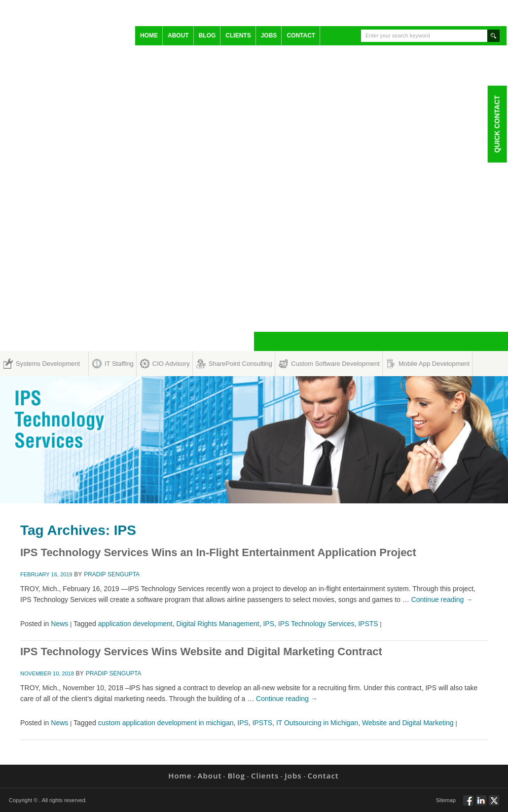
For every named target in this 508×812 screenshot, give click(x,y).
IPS (269, 624)
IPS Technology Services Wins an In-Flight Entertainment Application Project (218, 552)
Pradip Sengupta (112, 574)
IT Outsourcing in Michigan (317, 723)
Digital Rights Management (218, 624)
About (178, 35)
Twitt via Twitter (494, 805)
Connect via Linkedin (481, 805)
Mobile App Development (434, 364)
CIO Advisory (171, 364)
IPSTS (368, 624)
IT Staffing (119, 364)
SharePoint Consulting (240, 364)
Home (149, 35)
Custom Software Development (335, 364)
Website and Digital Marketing (408, 723)
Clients (238, 35)
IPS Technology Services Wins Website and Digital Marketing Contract (201, 652)
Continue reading (442, 600)
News (59, 624)
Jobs (269, 35)
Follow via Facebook (468, 805)
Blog (207, 35)
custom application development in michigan (166, 723)
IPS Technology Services (316, 624)
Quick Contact (497, 124)
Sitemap (446, 800)
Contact (301, 35)
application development (135, 624)
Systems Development (48, 364)
